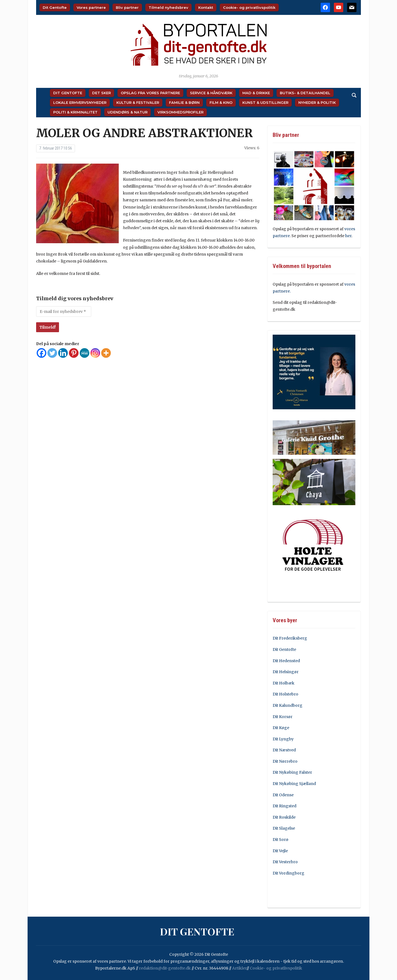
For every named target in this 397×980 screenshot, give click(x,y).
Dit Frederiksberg (290, 638)
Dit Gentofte (55, 7)
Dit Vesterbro (285, 862)
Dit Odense (283, 795)
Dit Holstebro (285, 694)
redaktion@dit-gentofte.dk (165, 968)
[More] (106, 353)
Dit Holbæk (284, 683)
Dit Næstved (284, 750)
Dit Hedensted (286, 661)
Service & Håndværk (211, 93)
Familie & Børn (184, 102)
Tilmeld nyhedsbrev (168, 7)
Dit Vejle (280, 851)
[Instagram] (95, 353)
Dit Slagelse (284, 828)
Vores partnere (91, 7)
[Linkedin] (63, 353)
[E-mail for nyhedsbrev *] (64, 312)
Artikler (239, 968)
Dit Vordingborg (289, 873)
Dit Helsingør (286, 672)
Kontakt (206, 7)
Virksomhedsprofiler (180, 112)
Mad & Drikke (256, 93)
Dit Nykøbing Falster (292, 772)
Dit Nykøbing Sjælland (294, 784)
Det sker (101, 93)
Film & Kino (221, 102)
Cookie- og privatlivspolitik (249, 7)
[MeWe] (85, 353)
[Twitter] (52, 353)
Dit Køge (281, 728)
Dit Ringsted (285, 806)
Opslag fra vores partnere (150, 93)
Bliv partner (127, 7)
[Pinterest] (74, 353)
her (348, 236)
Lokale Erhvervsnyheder (80, 102)
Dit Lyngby (283, 739)
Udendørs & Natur (128, 112)
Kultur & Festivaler (138, 102)
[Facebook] (41, 353)
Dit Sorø (281, 840)
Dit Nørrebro (285, 761)
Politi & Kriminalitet (75, 112)
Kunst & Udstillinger (265, 102)
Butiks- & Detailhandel (305, 93)
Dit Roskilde (284, 817)
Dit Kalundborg (288, 705)
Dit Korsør (283, 717)
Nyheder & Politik (317, 102)
